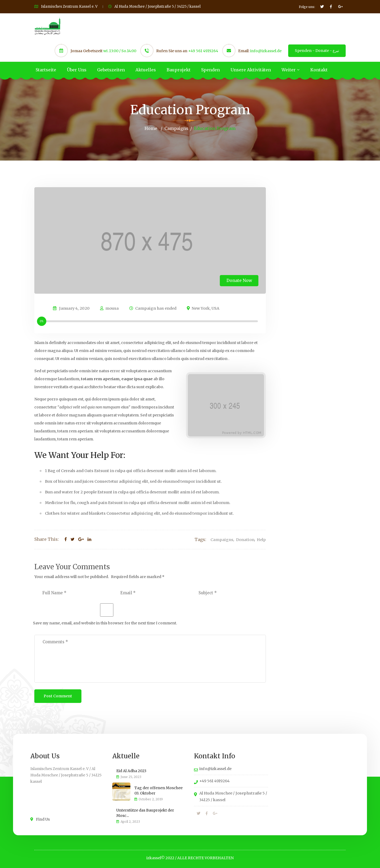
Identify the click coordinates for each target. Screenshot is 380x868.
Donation (245, 539)
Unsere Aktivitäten (251, 70)
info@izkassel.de (266, 51)
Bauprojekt (179, 70)
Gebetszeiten (111, 70)
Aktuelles (146, 70)
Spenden (210, 70)
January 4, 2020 (74, 308)
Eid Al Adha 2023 (131, 771)
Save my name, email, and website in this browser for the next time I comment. (105, 623)
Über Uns (77, 70)
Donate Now (238, 280)
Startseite (46, 70)
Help (261, 539)
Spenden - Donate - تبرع (317, 51)
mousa (109, 308)
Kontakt (319, 70)
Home (151, 128)
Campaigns (176, 128)
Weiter (289, 70)
